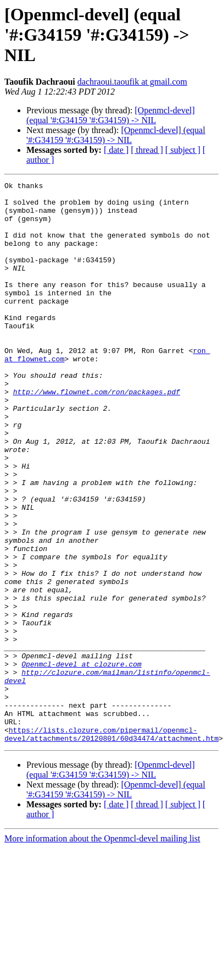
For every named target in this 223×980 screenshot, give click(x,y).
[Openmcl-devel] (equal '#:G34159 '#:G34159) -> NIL (111, 115)
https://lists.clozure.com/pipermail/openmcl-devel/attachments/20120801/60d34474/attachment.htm (112, 835)
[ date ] (116, 150)
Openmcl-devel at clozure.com (81, 761)
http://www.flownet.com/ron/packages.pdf (97, 434)
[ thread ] (147, 150)
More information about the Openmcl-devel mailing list (102, 941)
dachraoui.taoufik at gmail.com (132, 82)
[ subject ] (183, 150)
